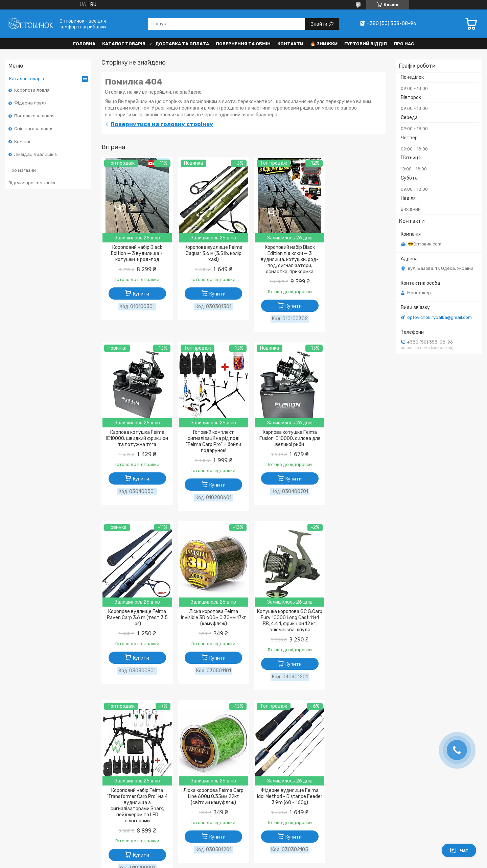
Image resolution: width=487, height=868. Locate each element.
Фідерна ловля (30, 103)
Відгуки (260, 769)
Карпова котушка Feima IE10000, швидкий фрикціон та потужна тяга (352, 253)
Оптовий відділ (170, 778)
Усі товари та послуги (354, 717)
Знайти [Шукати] (319, 24)
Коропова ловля (32, 90)
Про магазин (22, 170)
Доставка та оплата (182, 44)
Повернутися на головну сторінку (162, 124)
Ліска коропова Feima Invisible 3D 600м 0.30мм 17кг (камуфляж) (352, 439)
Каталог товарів (124, 44)
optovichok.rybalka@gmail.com (439, 317)
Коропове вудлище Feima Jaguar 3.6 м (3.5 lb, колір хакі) (207, 253)
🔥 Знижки (324, 44)
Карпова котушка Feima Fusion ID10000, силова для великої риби (207, 439)
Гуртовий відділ (366, 44)
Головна (84, 44)
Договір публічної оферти (83, 778)
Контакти (290, 44)
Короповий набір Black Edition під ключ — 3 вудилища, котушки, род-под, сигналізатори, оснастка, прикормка (280, 260)
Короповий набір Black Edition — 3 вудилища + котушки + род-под (135, 253)
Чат (459, 850)
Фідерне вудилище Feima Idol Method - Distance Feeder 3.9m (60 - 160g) (352, 618)
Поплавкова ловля (34, 116)
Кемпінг (22, 142)
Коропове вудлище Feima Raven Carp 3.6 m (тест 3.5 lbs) (280, 439)
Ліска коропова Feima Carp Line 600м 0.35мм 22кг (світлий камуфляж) (280, 618)
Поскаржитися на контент (233, 827)
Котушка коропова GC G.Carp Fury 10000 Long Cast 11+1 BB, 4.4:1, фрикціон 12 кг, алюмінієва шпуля (135, 624)
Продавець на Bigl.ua (243, 821)
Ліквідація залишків (36, 154)
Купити (139, 294)
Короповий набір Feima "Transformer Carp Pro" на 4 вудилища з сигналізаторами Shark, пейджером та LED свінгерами (207, 627)
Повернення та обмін (243, 44)
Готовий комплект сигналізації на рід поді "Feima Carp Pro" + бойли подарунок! (135, 442)
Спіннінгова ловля (34, 129)
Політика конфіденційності (85, 787)
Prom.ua (277, 815)
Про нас (404, 44)
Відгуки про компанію (32, 183)
